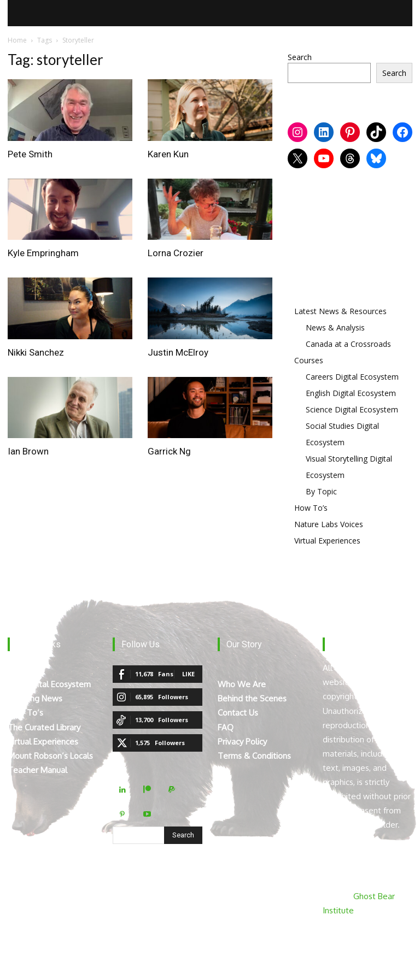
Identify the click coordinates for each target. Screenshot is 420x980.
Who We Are (242, 684)
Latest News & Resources (340, 311)
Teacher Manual (37, 770)
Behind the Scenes (252, 698)
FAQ (226, 727)
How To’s (311, 508)
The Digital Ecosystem (49, 684)
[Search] (183, 835)
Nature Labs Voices (329, 524)
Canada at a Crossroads (348, 344)
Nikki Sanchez (36, 352)
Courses (309, 360)
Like (188, 674)
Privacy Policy (242, 742)
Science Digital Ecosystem (352, 409)
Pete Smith (30, 154)
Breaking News (35, 698)
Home (17, 40)
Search (300, 57)
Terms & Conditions (254, 756)
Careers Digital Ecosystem (352, 377)
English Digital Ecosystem (351, 393)
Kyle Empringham (43, 253)
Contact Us (238, 713)
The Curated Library (44, 727)
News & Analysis (335, 327)
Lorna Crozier (176, 253)
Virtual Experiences (327, 541)
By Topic (321, 491)
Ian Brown (28, 451)
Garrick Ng (169, 451)
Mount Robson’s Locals (50, 756)
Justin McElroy (178, 352)
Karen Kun (168, 154)
